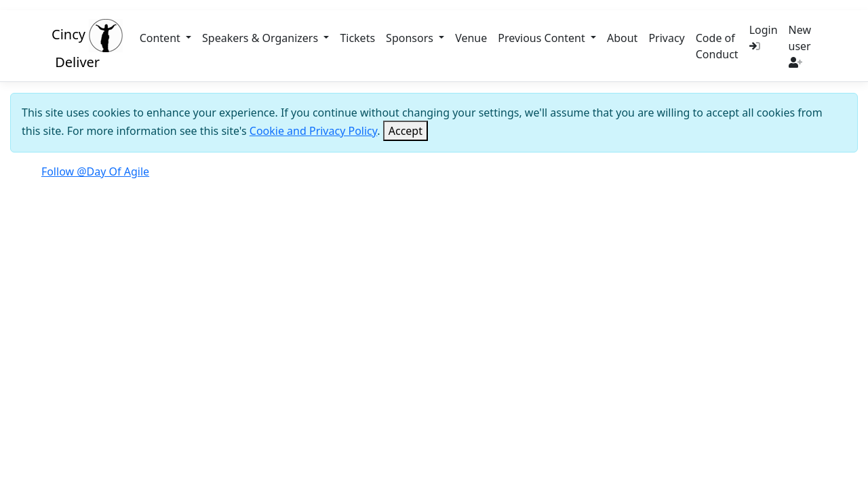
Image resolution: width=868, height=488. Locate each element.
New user (800, 45)
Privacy (666, 38)
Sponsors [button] (411, 38)
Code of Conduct (717, 46)
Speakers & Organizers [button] (261, 38)
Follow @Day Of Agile (95, 171)
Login (764, 37)
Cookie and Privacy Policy (314, 131)
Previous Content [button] (543, 38)
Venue (471, 38)
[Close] (406, 131)
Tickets (357, 38)
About (622, 38)
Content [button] (161, 38)
